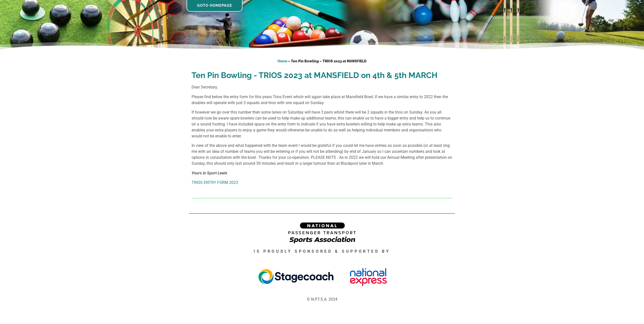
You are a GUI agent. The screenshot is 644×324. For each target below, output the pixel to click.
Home (282, 61)
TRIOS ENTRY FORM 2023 (215, 182)
